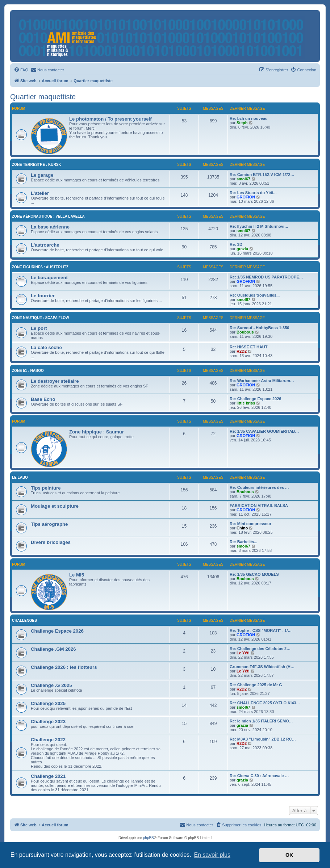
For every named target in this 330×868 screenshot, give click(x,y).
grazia (242, 249)
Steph (242, 123)
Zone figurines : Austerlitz (40, 267)
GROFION (246, 197)
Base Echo (43, 399)
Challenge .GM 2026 (53, 649)
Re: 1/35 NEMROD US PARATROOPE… (266, 277)
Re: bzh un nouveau (249, 118)
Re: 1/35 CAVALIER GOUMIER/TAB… (264, 431)
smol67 (243, 179)
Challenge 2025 (48, 703)
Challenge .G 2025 (51, 685)
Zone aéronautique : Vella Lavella (48, 216)
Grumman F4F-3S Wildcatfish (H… (262, 667)
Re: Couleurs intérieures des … (259, 487)
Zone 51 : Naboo (28, 371)
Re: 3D (236, 244)
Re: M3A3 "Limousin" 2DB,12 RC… (263, 739)
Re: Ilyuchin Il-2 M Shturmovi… (259, 226)
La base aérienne (50, 227)
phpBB (149, 838)
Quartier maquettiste (43, 97)
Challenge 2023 (48, 722)
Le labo (20, 477)
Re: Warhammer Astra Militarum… (262, 381)
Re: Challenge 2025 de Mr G (256, 685)
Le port (39, 328)
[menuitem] (21, 70)
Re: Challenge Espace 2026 (255, 399)
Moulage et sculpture (55, 506)
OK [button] (289, 855)
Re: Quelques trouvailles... (255, 295)
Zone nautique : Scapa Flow (41, 318)
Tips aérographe (49, 524)
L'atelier (40, 193)
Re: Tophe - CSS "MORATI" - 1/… (261, 630)
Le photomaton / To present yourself (110, 119)
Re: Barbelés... (243, 542)
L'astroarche (45, 245)
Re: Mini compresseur (250, 524)
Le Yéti (243, 653)
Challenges (24, 620)
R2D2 (242, 351)
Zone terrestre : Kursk (37, 165)
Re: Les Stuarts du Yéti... (253, 193)
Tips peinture (46, 488)
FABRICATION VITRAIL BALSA (259, 506)
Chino (242, 528)
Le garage (42, 175)
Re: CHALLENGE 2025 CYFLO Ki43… (265, 703)
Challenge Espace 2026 (57, 631)
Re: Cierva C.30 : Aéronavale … (259, 776)
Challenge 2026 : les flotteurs (64, 667)
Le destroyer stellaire (55, 381)
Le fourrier (43, 296)
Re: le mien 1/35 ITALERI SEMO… (261, 721)
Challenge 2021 (48, 776)
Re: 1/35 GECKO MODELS (254, 574)
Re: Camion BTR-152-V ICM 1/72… (262, 175)
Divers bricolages (51, 542)
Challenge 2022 (48, 740)
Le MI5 (77, 575)
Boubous (245, 332)
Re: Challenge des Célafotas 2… (260, 649)
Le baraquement (49, 278)
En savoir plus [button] (212, 855)
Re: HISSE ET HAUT (249, 347)
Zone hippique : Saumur (97, 432)
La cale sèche (46, 347)
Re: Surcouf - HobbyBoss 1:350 (259, 328)
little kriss (246, 403)
